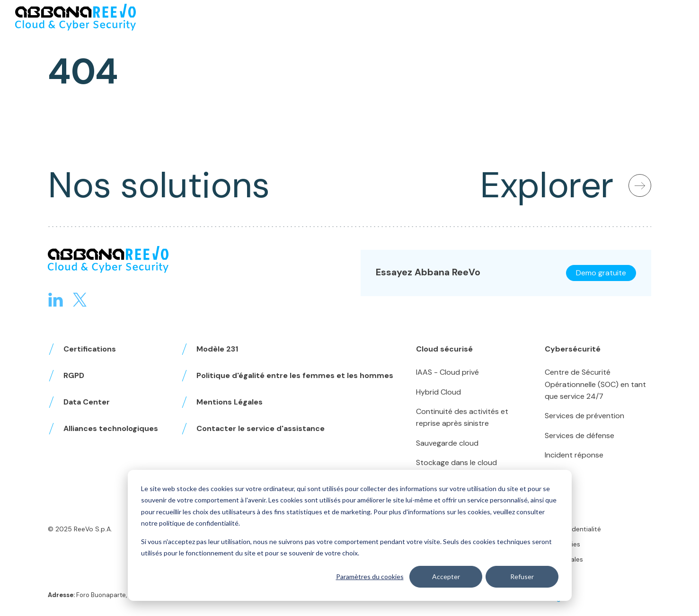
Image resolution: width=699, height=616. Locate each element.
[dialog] (350, 535)
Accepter (446, 576)
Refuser (522, 576)
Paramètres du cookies (369, 576)
